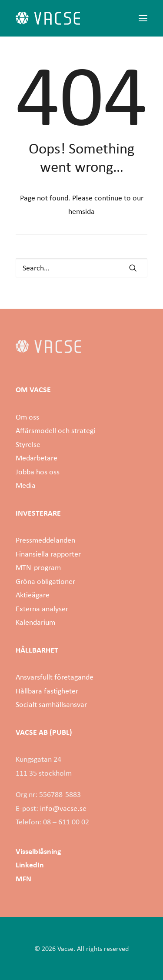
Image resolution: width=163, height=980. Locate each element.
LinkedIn (30, 865)
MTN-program (38, 567)
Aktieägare (33, 595)
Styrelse (28, 444)
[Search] (81, 268)
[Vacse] (48, 18)
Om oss (27, 417)
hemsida (81, 211)
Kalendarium (35, 622)
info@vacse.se (63, 808)
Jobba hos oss (38, 472)
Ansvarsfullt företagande (55, 677)
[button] (143, 18)
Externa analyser (42, 609)
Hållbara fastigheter (47, 691)
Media (26, 485)
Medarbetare (37, 458)
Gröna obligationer (45, 581)
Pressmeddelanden (45, 540)
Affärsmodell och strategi (55, 430)
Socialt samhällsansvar (51, 704)
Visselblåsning (38, 851)
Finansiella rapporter (48, 554)
